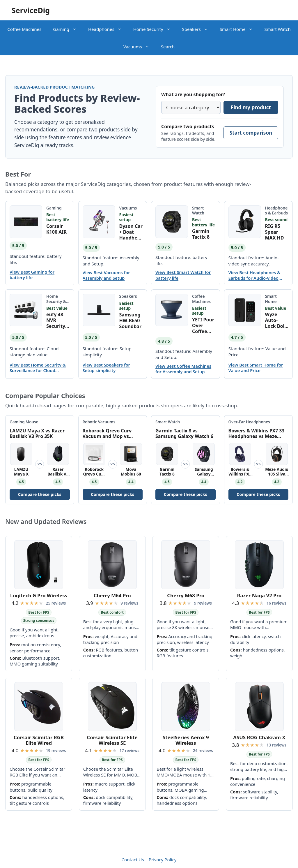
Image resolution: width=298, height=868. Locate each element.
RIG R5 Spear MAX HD (275, 232)
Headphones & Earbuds (277, 210)
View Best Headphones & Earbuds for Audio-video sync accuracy (254, 275)
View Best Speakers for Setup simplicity (106, 368)
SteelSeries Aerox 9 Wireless (186, 740)
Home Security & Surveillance (57, 304)
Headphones (108, 29)
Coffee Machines (24, 29)
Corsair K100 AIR (56, 229)
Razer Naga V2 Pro (259, 595)
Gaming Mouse (24, 422)
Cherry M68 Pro (186, 595)
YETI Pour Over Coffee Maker (203, 325)
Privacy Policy (163, 860)
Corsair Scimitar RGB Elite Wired (39, 740)
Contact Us (133, 860)
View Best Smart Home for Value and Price (256, 368)
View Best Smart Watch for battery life (183, 275)
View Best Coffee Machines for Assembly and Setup (183, 369)
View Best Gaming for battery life (32, 275)
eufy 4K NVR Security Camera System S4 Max (58, 320)
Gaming (68, 29)
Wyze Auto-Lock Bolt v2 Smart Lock (276, 320)
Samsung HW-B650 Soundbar (131, 321)
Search (168, 47)
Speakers (198, 29)
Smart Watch (278, 29)
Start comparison (251, 133)
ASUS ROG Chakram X (259, 737)
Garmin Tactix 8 (201, 234)
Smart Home (239, 29)
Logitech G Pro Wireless (39, 595)
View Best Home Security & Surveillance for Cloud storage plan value (38, 368)
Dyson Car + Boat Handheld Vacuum (131, 232)
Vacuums (139, 47)
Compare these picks (40, 494)
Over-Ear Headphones (249, 422)
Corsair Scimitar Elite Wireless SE (112, 740)
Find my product (251, 107)
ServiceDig (31, 10)
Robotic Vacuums (99, 422)
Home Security (155, 29)
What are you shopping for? (193, 94)
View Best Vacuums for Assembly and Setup (106, 275)
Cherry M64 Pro (112, 595)
